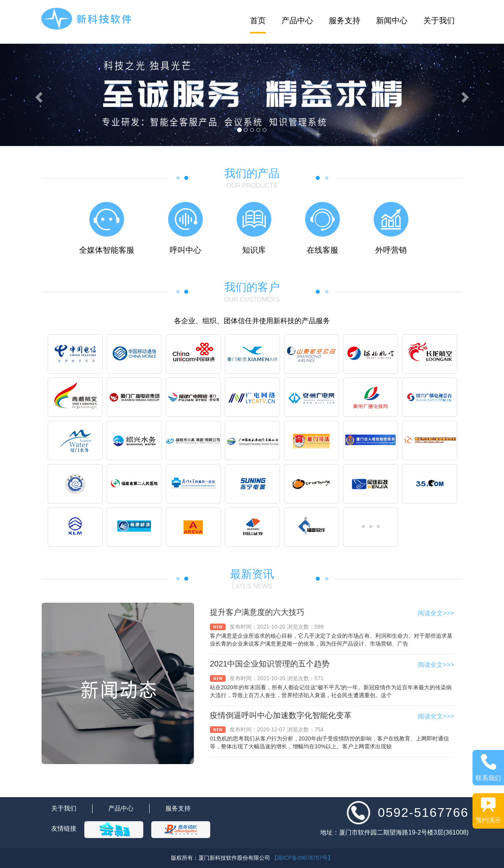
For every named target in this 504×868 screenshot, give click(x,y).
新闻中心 (392, 20)
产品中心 (297, 20)
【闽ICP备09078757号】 (302, 858)
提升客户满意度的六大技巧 (257, 612)
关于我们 (439, 20)
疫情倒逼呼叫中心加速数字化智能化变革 (281, 715)
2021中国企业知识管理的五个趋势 (270, 664)
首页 (258, 20)
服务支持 (345, 20)
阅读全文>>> (436, 613)
